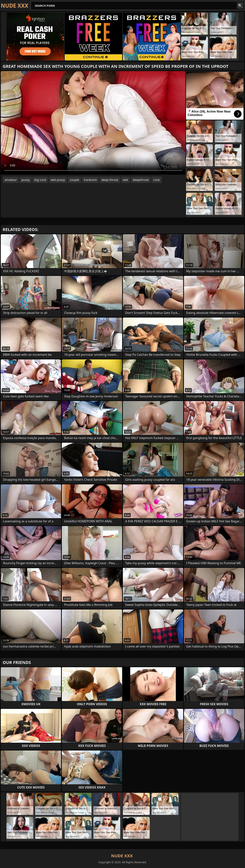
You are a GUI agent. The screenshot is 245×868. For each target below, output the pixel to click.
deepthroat (141, 180)
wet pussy (58, 180)
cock (157, 180)
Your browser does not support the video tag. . (93, 123)
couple (74, 180)
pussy (26, 180)
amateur (11, 180)
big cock (40, 180)
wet (125, 180)
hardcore (90, 180)
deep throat (110, 180)
